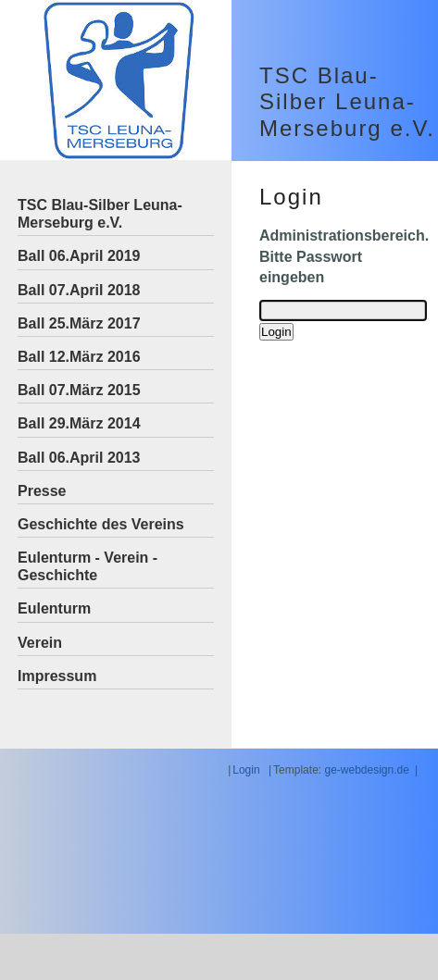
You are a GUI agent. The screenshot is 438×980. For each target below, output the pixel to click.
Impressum (57, 676)
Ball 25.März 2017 (79, 323)
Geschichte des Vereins (101, 524)
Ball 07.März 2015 (79, 390)
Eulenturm (54, 608)
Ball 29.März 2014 (79, 423)
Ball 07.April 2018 (79, 290)
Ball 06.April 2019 (79, 256)
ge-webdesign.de (366, 770)
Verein (40, 643)
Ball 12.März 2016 (79, 357)
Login (246, 770)
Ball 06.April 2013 (79, 458)
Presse (42, 491)
